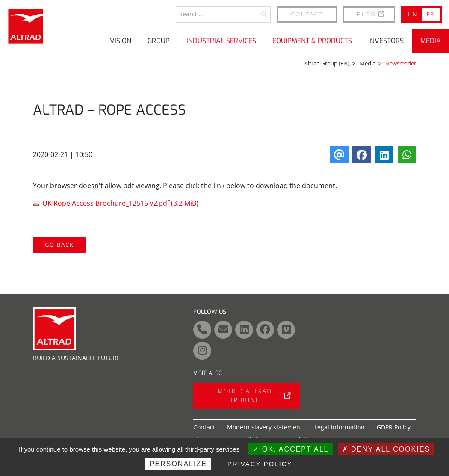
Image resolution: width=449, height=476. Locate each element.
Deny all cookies (386, 449)
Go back (59, 244)
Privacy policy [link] (260, 464)
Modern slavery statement (265, 427)
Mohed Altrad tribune (254, 396)
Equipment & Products (312, 40)
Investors (386, 40)
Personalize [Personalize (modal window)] (178, 464)
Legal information (340, 427)
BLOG (371, 13)
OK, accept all (291, 449)
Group (159, 40)
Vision (121, 40)
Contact (307, 13)
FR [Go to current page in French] (430, 13)
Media (431, 40)
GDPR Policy (394, 427)
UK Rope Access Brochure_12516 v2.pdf (120, 203)
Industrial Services (221, 40)
